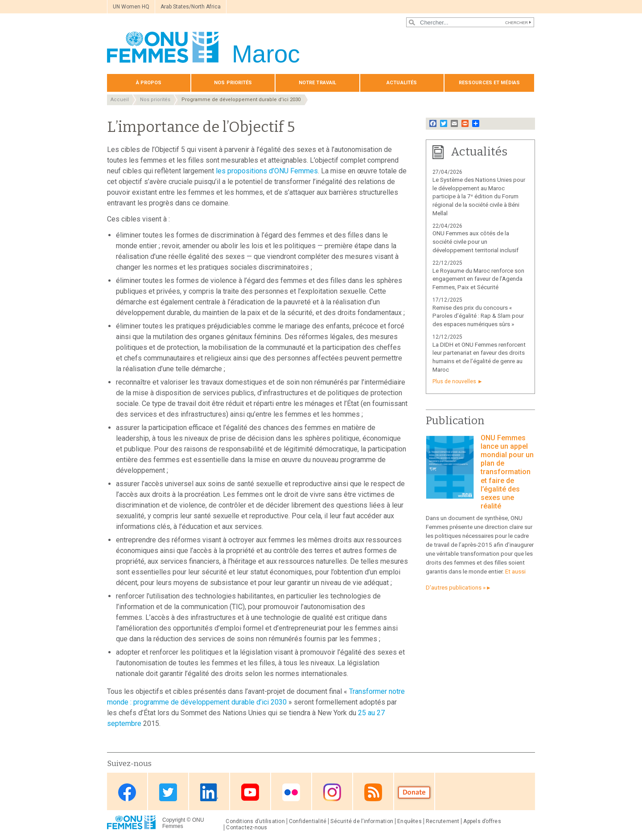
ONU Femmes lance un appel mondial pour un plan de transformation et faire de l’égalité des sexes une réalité (507, 472)
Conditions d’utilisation (255, 821)
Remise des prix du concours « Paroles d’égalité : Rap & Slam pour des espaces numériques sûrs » (478, 316)
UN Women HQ (131, 7)
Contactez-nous (247, 828)
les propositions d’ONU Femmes (267, 171)
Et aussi (515, 572)
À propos (149, 83)
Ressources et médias (489, 83)
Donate (414, 792)
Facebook (127, 792)
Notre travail (317, 83)
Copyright (174, 820)
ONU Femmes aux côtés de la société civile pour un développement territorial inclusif (475, 242)
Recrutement (443, 821)
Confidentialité (308, 821)
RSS (373, 792)
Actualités (402, 83)
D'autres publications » (456, 588)
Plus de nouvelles (454, 381)
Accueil (120, 100)
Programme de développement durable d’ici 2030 (241, 100)
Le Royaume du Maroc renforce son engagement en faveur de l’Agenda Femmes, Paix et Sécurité (478, 279)
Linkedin (209, 792)
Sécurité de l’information (362, 821)
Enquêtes (409, 821)
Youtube (250, 792)
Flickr (291, 792)
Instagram (332, 792)
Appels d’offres (482, 821)
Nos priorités (233, 83)
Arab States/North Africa (191, 7)
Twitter (168, 792)
